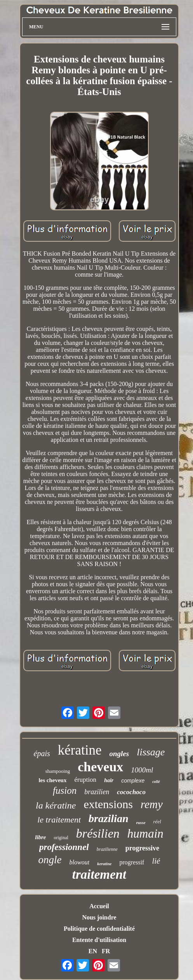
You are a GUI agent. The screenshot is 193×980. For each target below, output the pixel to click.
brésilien (98, 833)
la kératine (56, 805)
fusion (65, 790)
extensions (108, 804)
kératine (80, 750)
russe (141, 822)
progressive (142, 848)
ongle (50, 860)
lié (156, 861)
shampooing (58, 771)
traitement (99, 874)
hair (109, 780)
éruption (85, 780)
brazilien (97, 792)
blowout (80, 862)
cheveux (100, 767)
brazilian (109, 818)
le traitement (59, 820)
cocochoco (131, 792)
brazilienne (107, 849)
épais (42, 753)
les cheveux (52, 780)
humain (145, 834)
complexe (133, 781)
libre (40, 837)
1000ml (142, 770)
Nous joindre (99, 917)
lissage (151, 752)
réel (157, 822)
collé (156, 782)
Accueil (99, 906)
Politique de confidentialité (99, 929)
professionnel (64, 847)
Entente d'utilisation (99, 940)
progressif (132, 862)
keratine (104, 864)
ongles (119, 754)
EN (93, 951)
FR (106, 951)
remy (152, 804)
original (61, 838)
